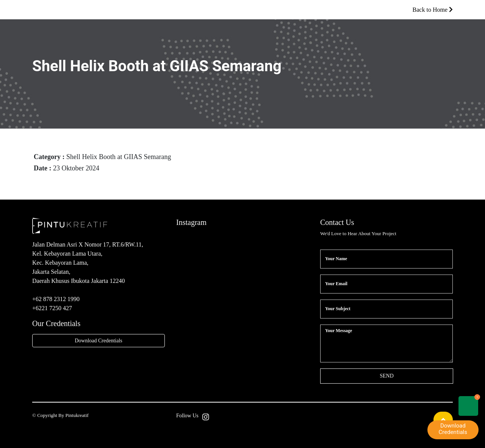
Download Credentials (99, 341)
